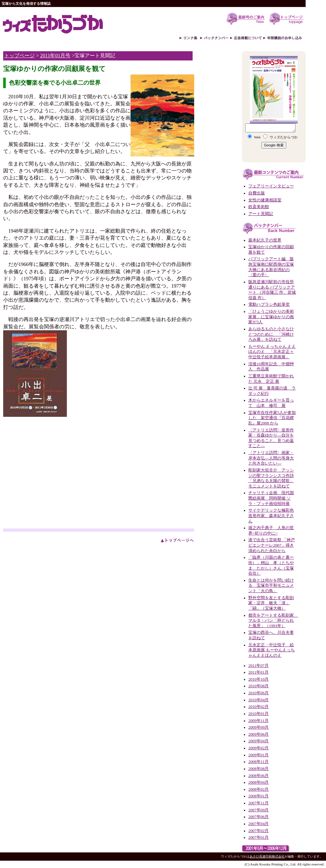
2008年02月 (259, 789)
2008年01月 (259, 796)
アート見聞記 (261, 214)
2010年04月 (259, 700)
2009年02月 (259, 748)
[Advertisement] (57, 481)
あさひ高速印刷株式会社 (267, 856)
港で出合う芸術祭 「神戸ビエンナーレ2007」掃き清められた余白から (272, 545)
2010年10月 (259, 679)
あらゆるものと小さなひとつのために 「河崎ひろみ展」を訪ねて (271, 334)
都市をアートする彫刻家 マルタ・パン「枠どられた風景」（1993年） (273, 621)
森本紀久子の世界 (265, 240)
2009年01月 (259, 755)
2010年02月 (259, 707)
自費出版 (257, 193)
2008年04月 (259, 782)
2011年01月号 (55, 56)
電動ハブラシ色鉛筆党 (269, 304)
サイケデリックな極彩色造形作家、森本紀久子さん (271, 516)
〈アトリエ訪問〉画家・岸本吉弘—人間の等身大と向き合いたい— (271, 458)
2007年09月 (259, 810)
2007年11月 (259, 803)
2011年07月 (259, 666)
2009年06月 (259, 734)
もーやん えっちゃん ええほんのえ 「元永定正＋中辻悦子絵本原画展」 (272, 352)
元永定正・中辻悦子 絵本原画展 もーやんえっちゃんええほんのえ (272, 650)
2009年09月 (259, 727)
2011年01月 (259, 672)
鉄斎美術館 (259, 207)
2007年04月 (259, 824)
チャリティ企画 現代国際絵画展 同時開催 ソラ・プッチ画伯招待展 (271, 498)
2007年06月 (259, 817)
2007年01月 (259, 837)
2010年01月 (259, 714)
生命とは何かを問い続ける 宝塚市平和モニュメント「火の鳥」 (271, 586)
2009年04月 (259, 741)
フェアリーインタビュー (271, 186)
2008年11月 (259, 762)
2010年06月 (259, 693)
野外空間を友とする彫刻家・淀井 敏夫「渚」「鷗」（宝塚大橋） (271, 603)
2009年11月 (259, 721)
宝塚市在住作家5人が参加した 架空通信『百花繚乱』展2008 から (272, 418)
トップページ (19, 56)
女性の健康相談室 (265, 200)
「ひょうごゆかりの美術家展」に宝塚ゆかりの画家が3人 (271, 317)
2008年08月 (259, 769)
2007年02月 (259, 831)
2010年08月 (259, 686)
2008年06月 (259, 776)
